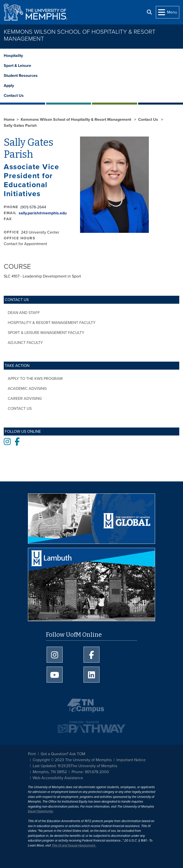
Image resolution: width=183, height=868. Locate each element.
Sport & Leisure (17, 66)
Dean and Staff (24, 313)
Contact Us (14, 96)
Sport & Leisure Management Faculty (46, 333)
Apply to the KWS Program (35, 379)
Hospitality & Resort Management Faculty (52, 323)
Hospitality (13, 56)
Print (32, 754)
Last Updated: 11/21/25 (52, 766)
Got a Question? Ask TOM (63, 754)
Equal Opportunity (40, 811)
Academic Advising (27, 389)
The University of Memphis (94, 766)
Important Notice (131, 760)
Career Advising (25, 399)
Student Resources (21, 76)
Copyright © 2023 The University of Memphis (72, 760)
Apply (9, 86)
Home (9, 120)
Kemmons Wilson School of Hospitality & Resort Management (80, 35)
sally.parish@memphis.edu (43, 213)
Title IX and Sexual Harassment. (74, 846)
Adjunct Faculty (25, 343)
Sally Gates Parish (20, 126)
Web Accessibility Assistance (58, 778)
